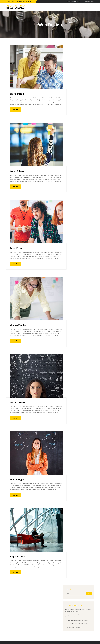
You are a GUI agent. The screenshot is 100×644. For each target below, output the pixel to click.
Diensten (86, 610)
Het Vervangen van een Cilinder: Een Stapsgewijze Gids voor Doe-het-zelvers (81, 72)
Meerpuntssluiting (33, 613)
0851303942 (46, 627)
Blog (75, 610)
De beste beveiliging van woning (80, 94)
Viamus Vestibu (19, 325)
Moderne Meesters (61, 636)
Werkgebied (77, 613)
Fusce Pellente (18, 248)
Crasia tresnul (18, 94)
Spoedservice (87, 613)
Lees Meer (16, 110)
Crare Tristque (18, 403)
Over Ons (86, 607)
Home (75, 607)
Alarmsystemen (33, 617)
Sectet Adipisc (18, 171)
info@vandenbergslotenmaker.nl (22, 627)
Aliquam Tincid (18, 557)
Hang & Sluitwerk (33, 610)
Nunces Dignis (18, 480)
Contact (76, 617)
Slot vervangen (32, 607)
